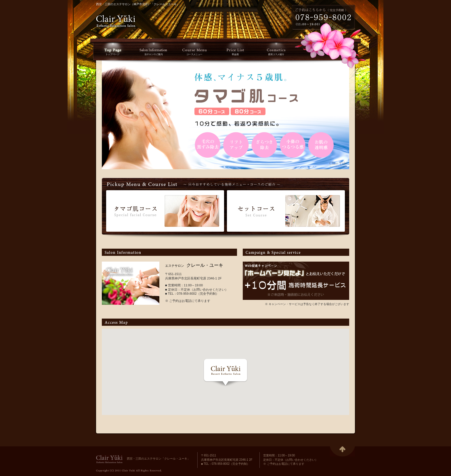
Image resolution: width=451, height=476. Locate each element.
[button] (225, 372)
